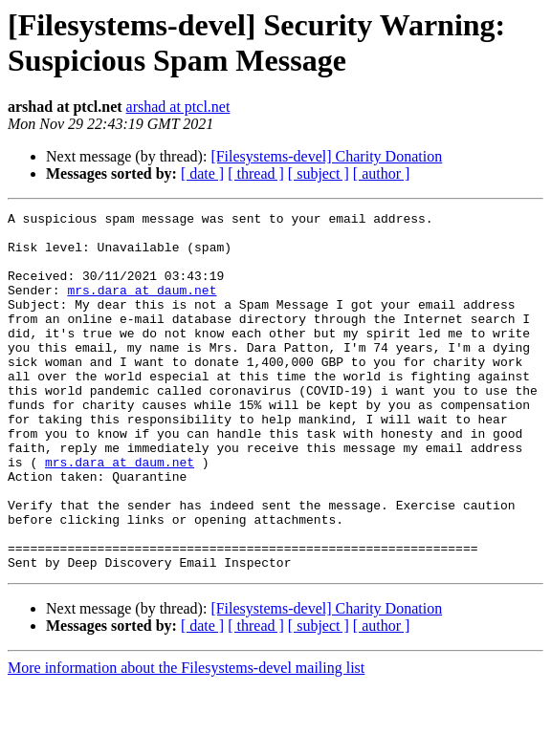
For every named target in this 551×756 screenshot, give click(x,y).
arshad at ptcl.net (178, 107)
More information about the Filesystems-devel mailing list (186, 739)
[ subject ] (319, 173)
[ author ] (382, 173)
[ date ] (202, 173)
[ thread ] (256, 173)
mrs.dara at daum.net (142, 307)
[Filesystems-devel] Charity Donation (326, 156)
